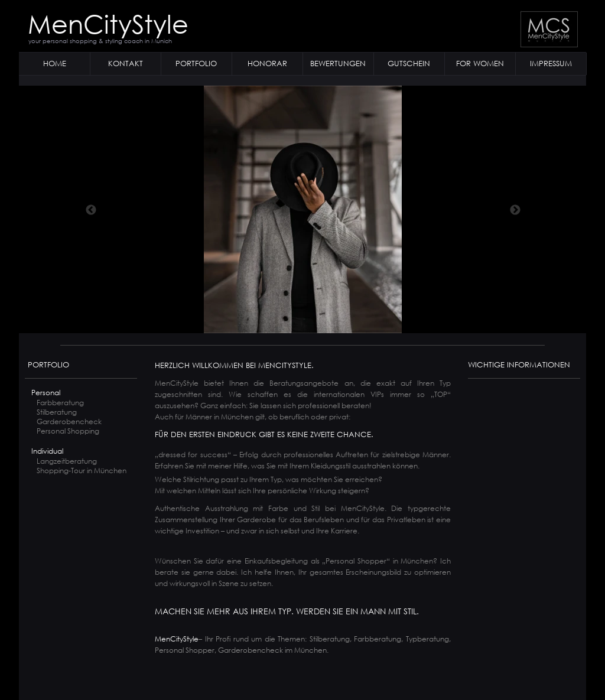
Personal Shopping (68, 431)
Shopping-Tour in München (77, 471)
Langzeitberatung (67, 461)
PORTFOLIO (196, 64)
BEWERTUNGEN (338, 64)
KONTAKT (126, 64)
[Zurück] (91, 210)
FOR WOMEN (480, 64)
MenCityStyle (108, 23)
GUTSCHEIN (409, 64)
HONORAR (267, 64)
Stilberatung (57, 412)
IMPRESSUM (551, 64)
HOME (55, 64)
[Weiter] (515, 210)
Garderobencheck (69, 421)
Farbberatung (60, 403)
